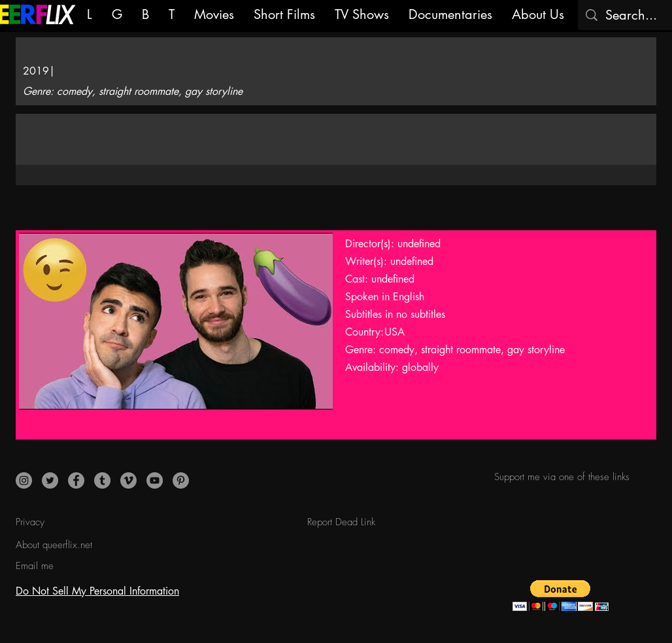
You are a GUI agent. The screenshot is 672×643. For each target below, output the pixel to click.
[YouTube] (155, 480)
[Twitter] (50, 480)
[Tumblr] (102, 480)
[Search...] (633, 15)
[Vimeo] (128, 480)
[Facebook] (76, 480)
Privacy (30, 522)
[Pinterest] (181, 480)
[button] (561, 596)
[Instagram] (24, 480)
